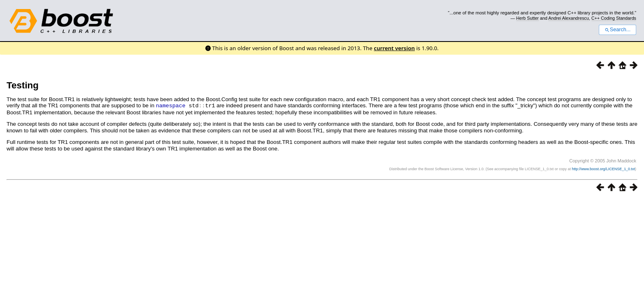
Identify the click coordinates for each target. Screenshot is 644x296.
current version (394, 48)
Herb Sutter (528, 18)
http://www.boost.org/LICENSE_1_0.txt (603, 169)
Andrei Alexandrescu (569, 18)
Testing (23, 85)
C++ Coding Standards (614, 18)
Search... (618, 30)
